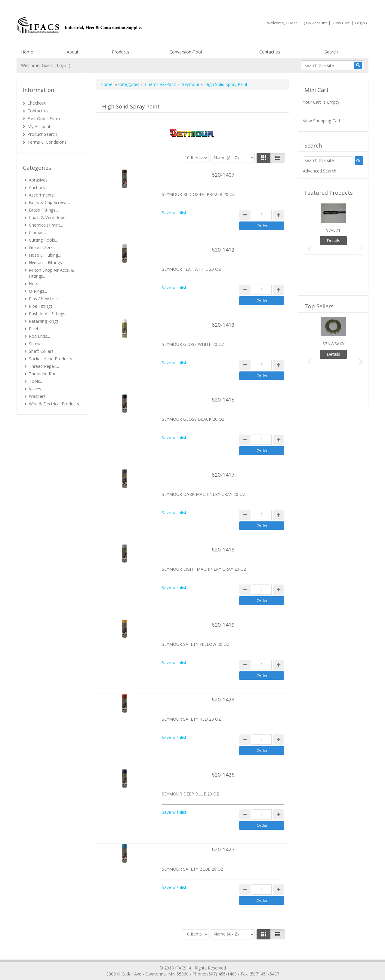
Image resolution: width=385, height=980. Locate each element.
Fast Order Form (44, 119)
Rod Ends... (39, 336)
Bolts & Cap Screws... (49, 202)
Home (27, 52)
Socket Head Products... (52, 359)
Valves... (36, 389)
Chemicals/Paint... (46, 225)
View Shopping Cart (322, 121)
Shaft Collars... (43, 351)
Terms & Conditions (47, 142)
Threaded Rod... (44, 374)
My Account (316, 23)
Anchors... (38, 187)
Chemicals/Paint (161, 84)
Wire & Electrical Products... (55, 404)
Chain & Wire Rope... (49, 217)
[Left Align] (264, 158)
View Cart (341, 23)
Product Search (42, 134)
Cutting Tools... (43, 240)
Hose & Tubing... (45, 255)
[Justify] (277, 158)
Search (331, 52)
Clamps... (37, 232)
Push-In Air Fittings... (48, 314)
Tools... (36, 381)
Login (360, 23)
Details (333, 241)
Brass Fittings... (43, 210)
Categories (129, 84)
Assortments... (43, 195)
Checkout (37, 103)
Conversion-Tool (186, 52)
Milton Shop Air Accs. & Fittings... (52, 273)
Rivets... (36, 329)
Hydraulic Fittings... (47, 263)
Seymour (191, 84)
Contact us (270, 52)
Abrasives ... (40, 180)
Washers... (39, 396)
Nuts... (35, 284)
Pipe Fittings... (42, 306)
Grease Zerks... (43, 247)
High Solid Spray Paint (226, 84)
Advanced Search (320, 171)
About (73, 52)
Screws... (37, 344)
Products (121, 52)
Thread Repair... (44, 366)
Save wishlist (174, 213)
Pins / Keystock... (45, 299)
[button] (307, 245)
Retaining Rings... (45, 321)
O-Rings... (38, 291)
